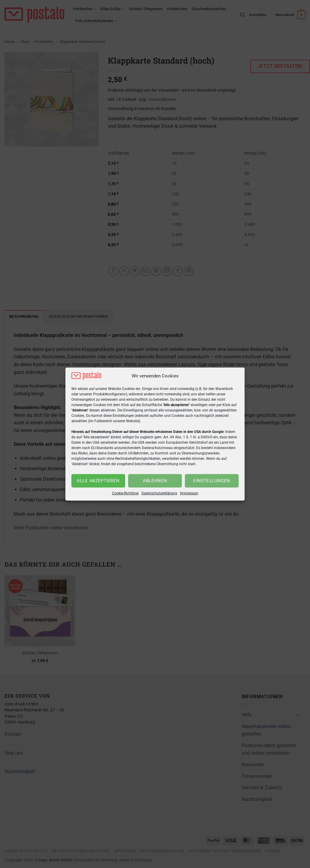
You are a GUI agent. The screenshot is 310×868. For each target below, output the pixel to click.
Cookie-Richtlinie (125, 493)
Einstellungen (212, 481)
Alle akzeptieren (98, 481)
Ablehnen (155, 481)
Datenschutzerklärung (159, 493)
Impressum (189, 493)
